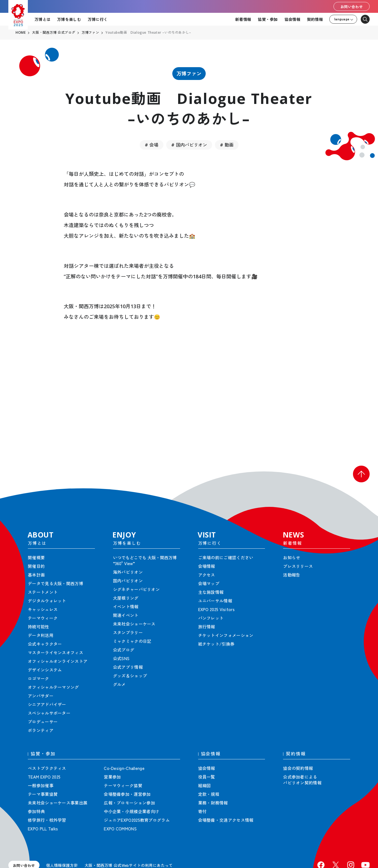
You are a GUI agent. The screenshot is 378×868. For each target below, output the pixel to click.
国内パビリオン (192, 145)
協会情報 (292, 19)
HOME (21, 33)
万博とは (42, 19)
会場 (154, 145)
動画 (229, 145)
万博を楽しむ (69, 19)
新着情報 (243, 19)
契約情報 (315, 19)
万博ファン (189, 74)
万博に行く (98, 19)
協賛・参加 (268, 19)
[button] (361, 474)
